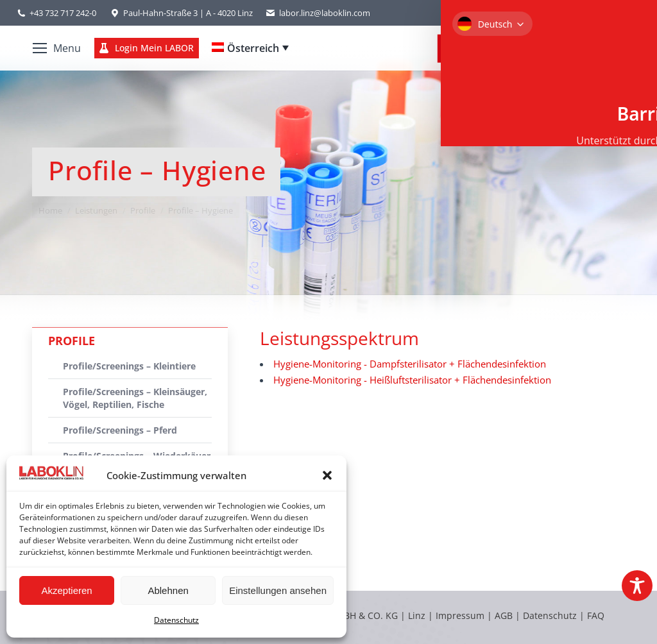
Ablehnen (168, 590)
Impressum (460, 615)
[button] (327, 475)
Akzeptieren (66, 590)
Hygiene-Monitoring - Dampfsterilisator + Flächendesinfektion (410, 364)
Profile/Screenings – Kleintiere (129, 366)
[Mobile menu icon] (57, 48)
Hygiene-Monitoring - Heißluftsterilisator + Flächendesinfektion (412, 380)
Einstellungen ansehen (278, 590)
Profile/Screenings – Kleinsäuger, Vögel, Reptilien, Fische (135, 398)
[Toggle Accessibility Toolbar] (637, 586)
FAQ (596, 615)
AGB (505, 615)
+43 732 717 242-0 (63, 13)
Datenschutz (176, 620)
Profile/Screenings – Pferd (120, 430)
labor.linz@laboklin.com (318, 13)
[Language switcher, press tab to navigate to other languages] (250, 48)
